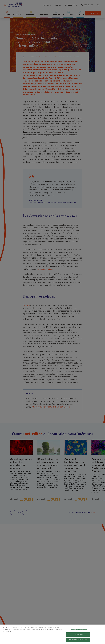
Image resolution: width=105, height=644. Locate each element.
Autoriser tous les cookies (78, 640)
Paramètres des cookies (78, 629)
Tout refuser (78, 635)
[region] (52, 634)
